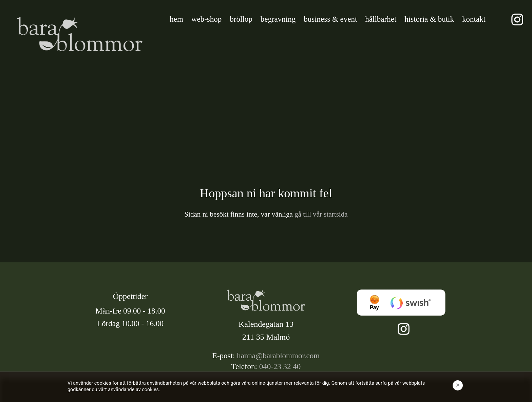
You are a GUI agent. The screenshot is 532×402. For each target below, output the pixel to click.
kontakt (474, 19)
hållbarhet (381, 19)
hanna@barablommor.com (278, 356)
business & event (330, 19)
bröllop (241, 19)
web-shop (206, 19)
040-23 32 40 (280, 367)
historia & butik (429, 19)
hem (176, 19)
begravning (278, 19)
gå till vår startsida (320, 214)
